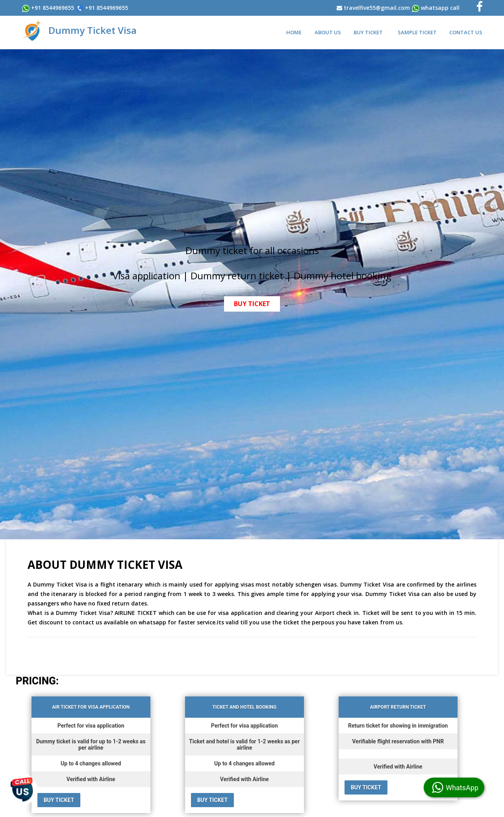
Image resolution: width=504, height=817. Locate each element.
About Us (328, 32)
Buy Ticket (368, 32)
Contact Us (466, 32)
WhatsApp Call (440, 8)
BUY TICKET (252, 304)
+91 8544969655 (52, 8)
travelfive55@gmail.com (377, 8)
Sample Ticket (417, 32)
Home (294, 32)
